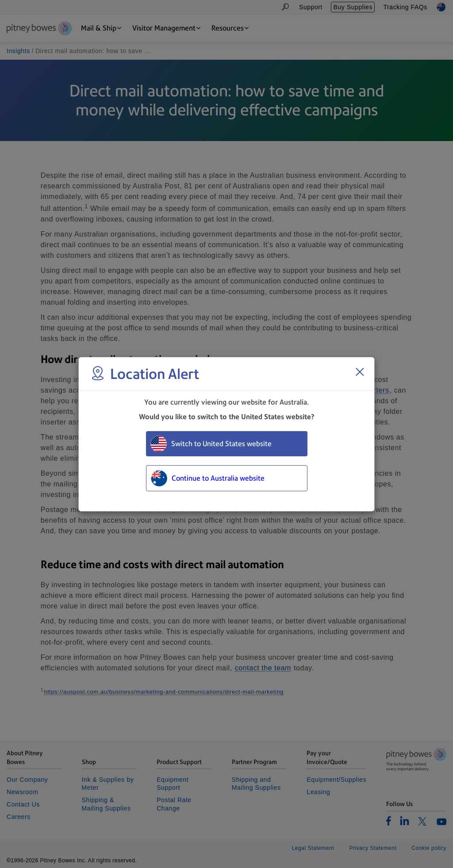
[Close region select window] (360, 372)
